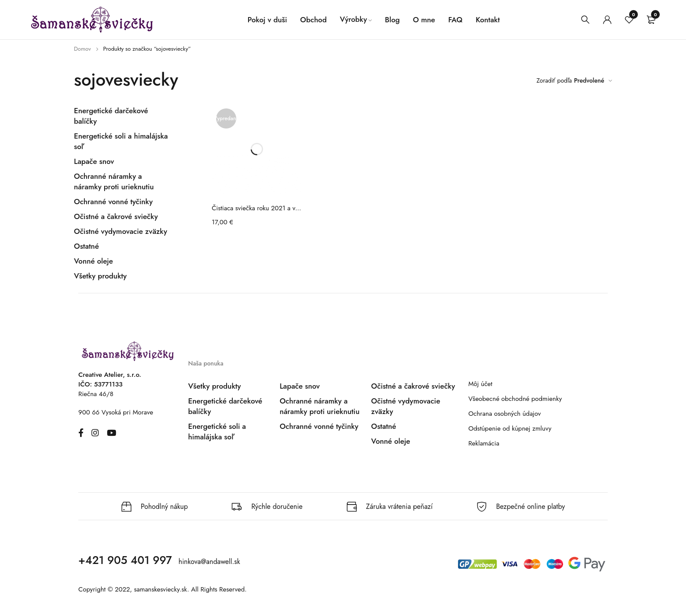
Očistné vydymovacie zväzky (121, 231)
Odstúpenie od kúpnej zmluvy (510, 428)
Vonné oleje (93, 261)
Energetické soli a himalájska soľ (217, 432)
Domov (82, 49)
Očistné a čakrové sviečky (116, 216)
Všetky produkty (100, 276)
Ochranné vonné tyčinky (113, 202)
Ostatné (86, 246)
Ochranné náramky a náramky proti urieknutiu (114, 181)
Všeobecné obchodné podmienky (515, 399)
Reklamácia (484, 443)
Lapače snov (94, 161)
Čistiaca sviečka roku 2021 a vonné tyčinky (257, 208)
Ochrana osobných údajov (504, 414)
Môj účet (480, 384)
